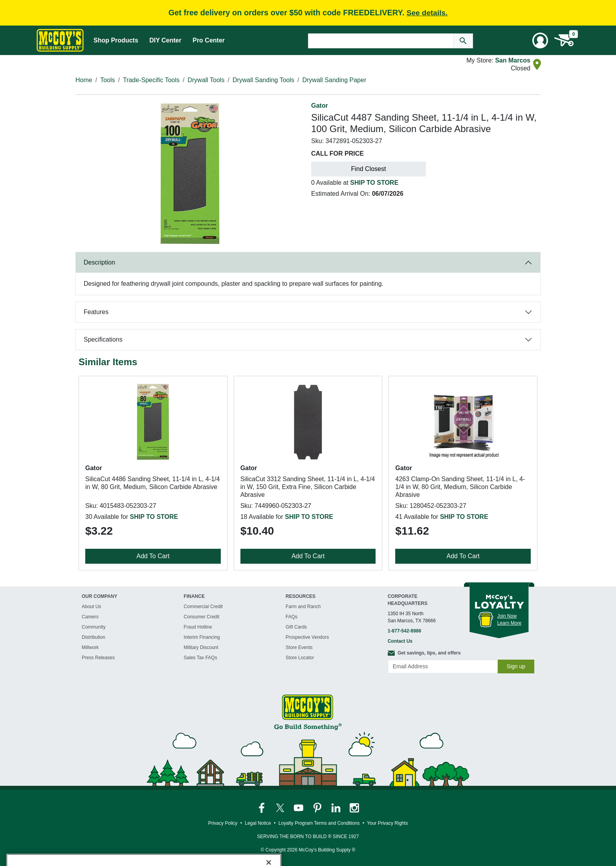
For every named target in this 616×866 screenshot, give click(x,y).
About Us (91, 607)
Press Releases (98, 658)
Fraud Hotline (198, 627)
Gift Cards (296, 627)
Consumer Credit (202, 617)
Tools (107, 80)
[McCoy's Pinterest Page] (318, 807)
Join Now (507, 616)
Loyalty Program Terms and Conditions (319, 823)
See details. (427, 13)
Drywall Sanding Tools (263, 80)
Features (96, 312)
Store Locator (300, 658)
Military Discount (201, 647)
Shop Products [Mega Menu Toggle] (116, 40)
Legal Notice (258, 823)
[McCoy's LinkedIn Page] (336, 807)
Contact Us (400, 641)
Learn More (509, 623)
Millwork (90, 647)
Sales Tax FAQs (201, 658)
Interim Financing (202, 637)
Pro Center (209, 40)
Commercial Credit (203, 607)
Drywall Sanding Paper (334, 80)
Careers (90, 617)
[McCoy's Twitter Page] (281, 807)
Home (84, 80)
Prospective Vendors (307, 637)
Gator (320, 106)
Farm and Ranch (303, 607)
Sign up (516, 666)
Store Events (299, 647)
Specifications (103, 339)
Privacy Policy (223, 823)
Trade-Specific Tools (151, 80)
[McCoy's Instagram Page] (354, 807)
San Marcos (513, 60)
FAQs (291, 617)
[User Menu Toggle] (540, 40)
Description (99, 262)
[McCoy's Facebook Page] (262, 807)
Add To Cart (153, 556)
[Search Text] (381, 41)
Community (94, 627)
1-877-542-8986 (404, 631)
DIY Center (165, 40)
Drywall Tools (206, 80)
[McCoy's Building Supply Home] (60, 40)
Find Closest (369, 169)
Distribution (93, 637)
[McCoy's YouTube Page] (299, 807)
